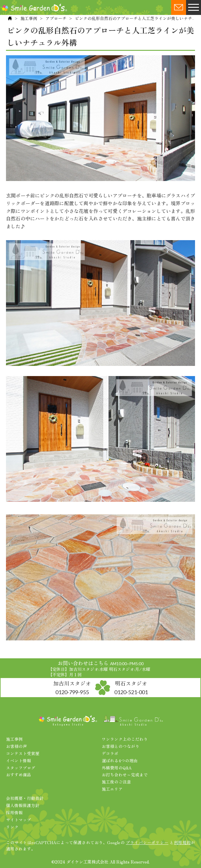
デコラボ (110, 753)
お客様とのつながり (121, 746)
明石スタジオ (131, 687)
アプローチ (56, 18)
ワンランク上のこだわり (125, 739)
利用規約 (182, 842)
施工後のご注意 (116, 782)
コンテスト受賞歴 (23, 753)
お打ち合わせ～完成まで (125, 775)
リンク (12, 827)
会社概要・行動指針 (25, 798)
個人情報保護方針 (23, 805)
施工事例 (29, 18)
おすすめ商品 (19, 775)
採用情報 (14, 812)
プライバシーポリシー (147, 842)
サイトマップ (19, 820)
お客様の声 (16, 746)
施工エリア (112, 789)
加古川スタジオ (72, 687)
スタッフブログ (21, 768)
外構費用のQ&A (117, 768)
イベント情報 (19, 760)
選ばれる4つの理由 (120, 760)
